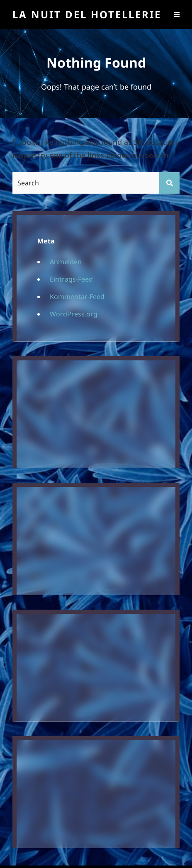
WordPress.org (74, 314)
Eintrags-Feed (71, 279)
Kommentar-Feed (77, 297)
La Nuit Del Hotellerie (87, 14)
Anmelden (66, 262)
